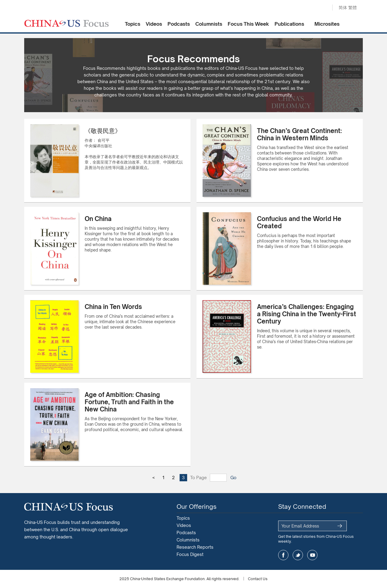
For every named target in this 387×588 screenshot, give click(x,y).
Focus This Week (248, 24)
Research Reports (195, 547)
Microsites (327, 24)
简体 (343, 7)
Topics (133, 24)
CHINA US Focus (67, 23)
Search (321, 8)
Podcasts (179, 24)
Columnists (209, 24)
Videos (154, 24)
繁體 (353, 7)
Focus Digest (190, 554)
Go (233, 478)
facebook (283, 555)
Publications (289, 24)
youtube (312, 555)
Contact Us (258, 579)
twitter (298, 555)
